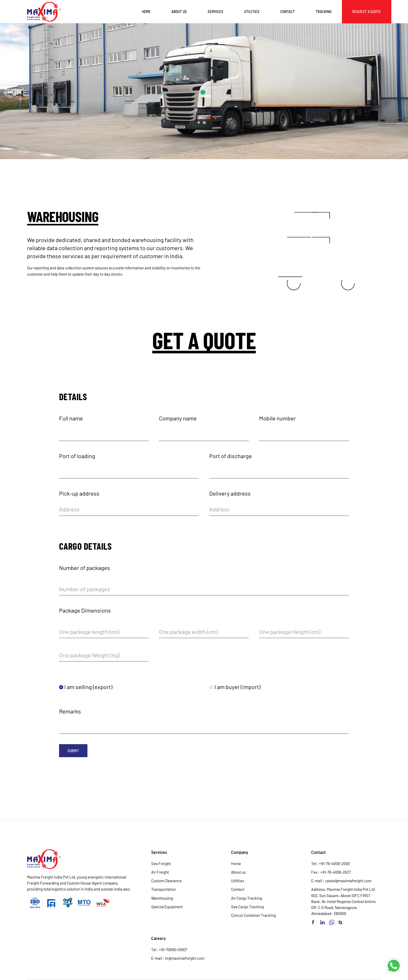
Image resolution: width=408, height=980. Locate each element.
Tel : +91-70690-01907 (169, 950)
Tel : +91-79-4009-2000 (330, 864)
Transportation (164, 889)
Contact (288, 11)
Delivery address (230, 493)
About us (179, 11)
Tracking (324, 11)
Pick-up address (79, 493)
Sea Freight (161, 864)
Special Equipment (167, 907)
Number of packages (85, 568)
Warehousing (162, 898)
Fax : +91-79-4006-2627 (331, 872)
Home (146, 11)
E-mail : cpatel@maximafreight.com (341, 881)
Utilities (252, 11)
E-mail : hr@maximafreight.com (178, 958)
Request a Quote (367, 11)
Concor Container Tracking (253, 915)
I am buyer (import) (235, 687)
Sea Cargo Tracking (247, 907)
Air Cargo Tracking (247, 898)
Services (215, 11)
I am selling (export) (86, 687)
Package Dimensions (85, 610)
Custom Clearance (166, 881)
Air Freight (160, 872)
